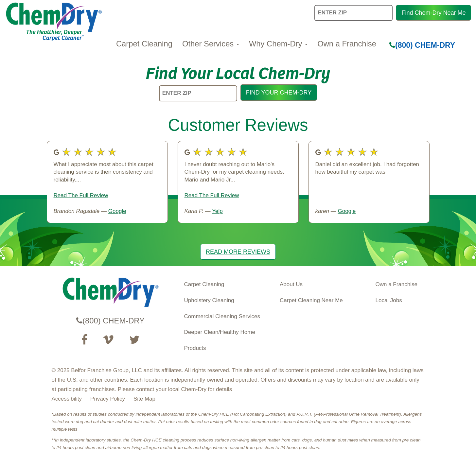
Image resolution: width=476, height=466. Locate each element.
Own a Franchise (347, 44)
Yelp (217, 211)
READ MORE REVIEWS (238, 252)
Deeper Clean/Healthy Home (220, 332)
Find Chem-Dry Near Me (433, 13)
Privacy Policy (108, 399)
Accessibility (67, 399)
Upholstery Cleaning (209, 300)
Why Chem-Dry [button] (278, 44)
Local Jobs (389, 300)
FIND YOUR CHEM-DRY (279, 93)
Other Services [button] (211, 44)
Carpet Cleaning (144, 44)
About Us (291, 284)
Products (195, 348)
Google (117, 211)
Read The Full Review (81, 195)
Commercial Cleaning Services (222, 316)
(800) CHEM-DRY (422, 45)
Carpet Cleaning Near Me (311, 300)
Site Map (144, 399)
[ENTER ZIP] (198, 93)
